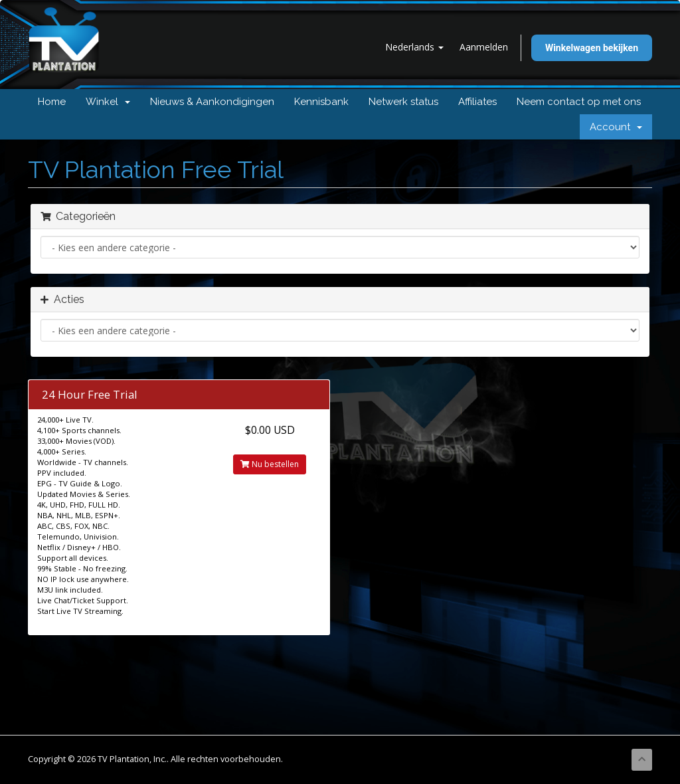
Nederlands (414, 47)
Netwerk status (403, 102)
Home (52, 102)
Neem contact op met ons (579, 102)
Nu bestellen (270, 464)
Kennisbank (321, 102)
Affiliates (477, 102)
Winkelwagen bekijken (592, 48)
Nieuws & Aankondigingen (212, 102)
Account (616, 127)
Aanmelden (484, 47)
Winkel (108, 102)
